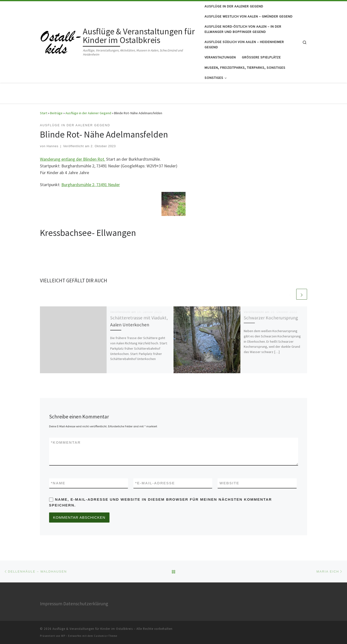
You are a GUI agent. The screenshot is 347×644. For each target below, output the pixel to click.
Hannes (53, 146)
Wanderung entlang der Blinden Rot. (73, 159)
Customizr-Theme (106, 636)
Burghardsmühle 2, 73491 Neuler (91, 185)
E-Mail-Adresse (155, 483)
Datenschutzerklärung (86, 604)
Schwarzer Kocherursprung (271, 318)
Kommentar (66, 442)
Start (44, 113)
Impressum (51, 604)
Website (229, 483)
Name (58, 483)
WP (63, 636)
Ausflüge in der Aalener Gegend (88, 113)
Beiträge (56, 113)
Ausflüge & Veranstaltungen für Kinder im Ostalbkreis (93, 629)
